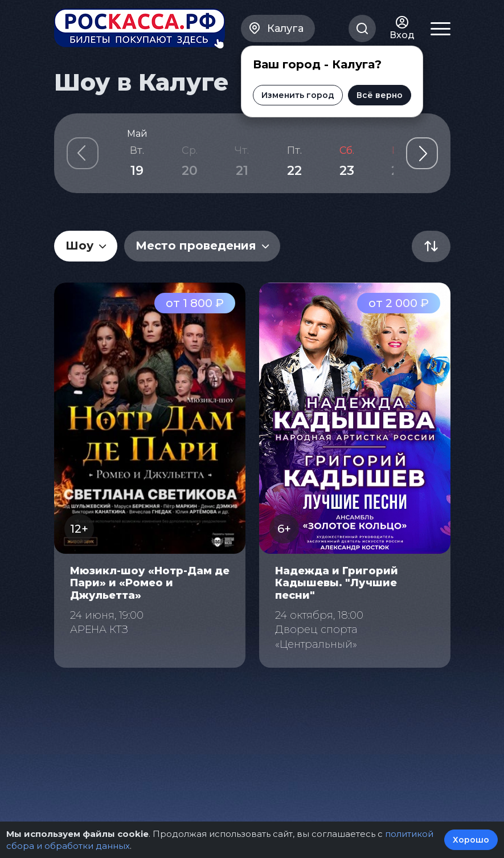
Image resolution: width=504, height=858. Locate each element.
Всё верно (380, 95)
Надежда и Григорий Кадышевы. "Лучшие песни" (337, 583)
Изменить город (298, 95)
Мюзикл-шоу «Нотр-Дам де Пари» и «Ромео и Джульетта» (150, 583)
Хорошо (471, 840)
